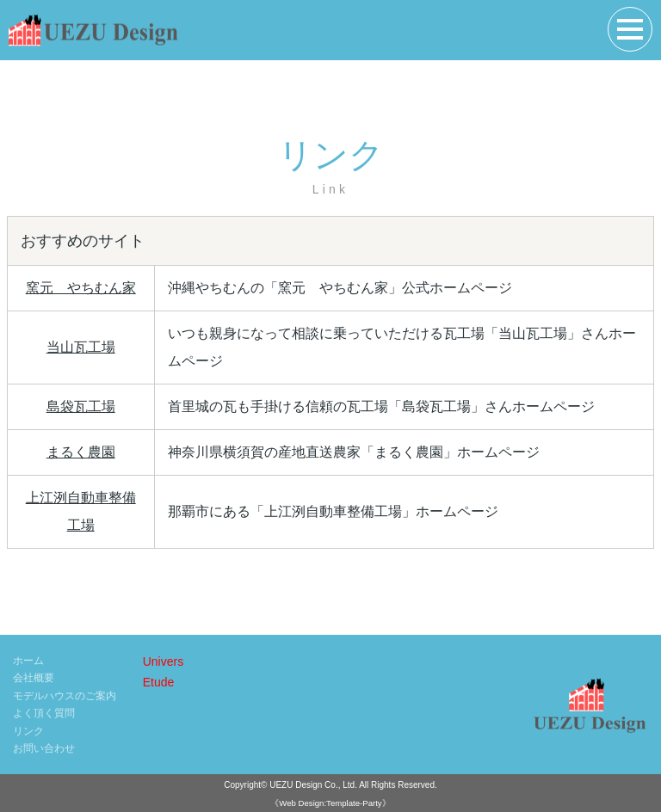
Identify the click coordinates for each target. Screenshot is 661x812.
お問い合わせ (44, 748)
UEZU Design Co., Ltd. (313, 785)
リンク (28, 731)
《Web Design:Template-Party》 (330, 803)
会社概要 (34, 678)
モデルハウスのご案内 (65, 696)
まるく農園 (81, 452)
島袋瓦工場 (81, 406)
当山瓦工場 (81, 347)
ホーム (28, 661)
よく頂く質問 (44, 713)
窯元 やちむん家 (81, 288)
